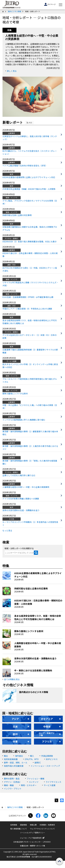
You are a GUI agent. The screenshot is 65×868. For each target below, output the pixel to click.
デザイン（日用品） (13, 782)
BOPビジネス (52, 759)
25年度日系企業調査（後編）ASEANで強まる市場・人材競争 (29, 189)
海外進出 (19, 756)
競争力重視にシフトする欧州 (15, 394)
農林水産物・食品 (12, 779)
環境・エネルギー (29, 785)
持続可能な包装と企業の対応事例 (17, 215)
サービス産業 (50, 785)
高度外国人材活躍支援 (14, 766)
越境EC (38, 763)
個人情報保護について (19, 829)
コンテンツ (34, 782)
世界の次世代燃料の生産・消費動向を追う (21, 510)
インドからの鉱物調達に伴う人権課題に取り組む (24, 420)
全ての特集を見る (12, 679)
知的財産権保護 (11, 759)
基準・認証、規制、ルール (16, 763)
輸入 (32, 756)
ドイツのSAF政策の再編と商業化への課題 (21, 499)
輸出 (6, 756)
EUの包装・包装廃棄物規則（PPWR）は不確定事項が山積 (28, 297)
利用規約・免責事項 (47, 825)
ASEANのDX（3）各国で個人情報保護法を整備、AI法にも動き (30, 241)
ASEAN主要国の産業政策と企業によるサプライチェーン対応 (29, 177)
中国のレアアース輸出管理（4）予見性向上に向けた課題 (27, 309)
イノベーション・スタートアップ (45, 766)
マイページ (50, 4)
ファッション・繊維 (35, 779)
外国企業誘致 (47, 756)
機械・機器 (9, 785)
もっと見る (7, 530)
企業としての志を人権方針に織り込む (19, 475)
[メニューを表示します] (61, 5)
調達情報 (23, 825)
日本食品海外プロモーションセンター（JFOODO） (33, 842)
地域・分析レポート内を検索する (19, 548)
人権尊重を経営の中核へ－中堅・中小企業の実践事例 (26, 487)
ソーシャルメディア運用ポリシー (32, 833)
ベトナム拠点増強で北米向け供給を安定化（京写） (25, 166)
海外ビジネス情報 (14, 11)
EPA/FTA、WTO (32, 759)
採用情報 (14, 825)
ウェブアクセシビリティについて (42, 829)
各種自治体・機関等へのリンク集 (32, 846)
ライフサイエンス (53, 782)
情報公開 (33, 825)
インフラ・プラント (13, 789)
